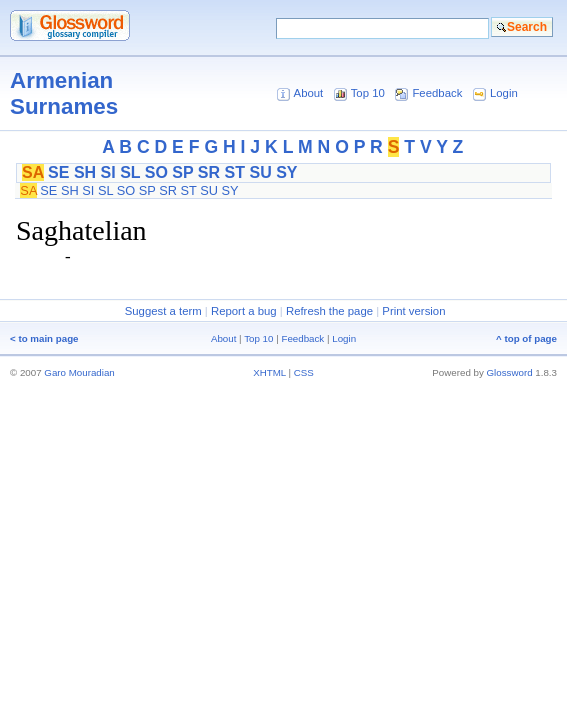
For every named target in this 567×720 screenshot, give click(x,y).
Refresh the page (329, 311)
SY (286, 172)
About (309, 93)
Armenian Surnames (64, 93)
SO (156, 172)
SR (209, 172)
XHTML (269, 372)
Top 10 (368, 93)
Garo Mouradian (79, 372)
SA (33, 172)
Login (504, 93)
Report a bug (244, 311)
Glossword (510, 372)
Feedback (437, 93)
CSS (304, 372)
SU (260, 172)
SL (130, 172)
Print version (413, 311)
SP (182, 172)
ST (235, 172)
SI (108, 172)
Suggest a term (163, 311)
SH (85, 172)
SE (58, 172)
